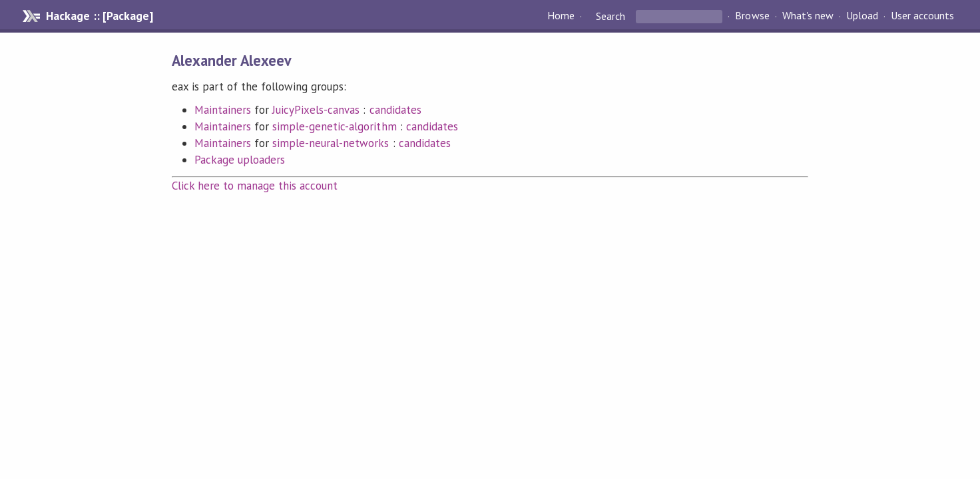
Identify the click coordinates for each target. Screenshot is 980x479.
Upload (862, 16)
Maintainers (223, 110)
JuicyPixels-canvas (316, 110)
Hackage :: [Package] (99, 16)
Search (611, 16)
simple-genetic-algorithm (335, 126)
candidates (395, 110)
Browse (752, 16)
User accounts (922, 16)
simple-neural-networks (331, 143)
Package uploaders (240, 160)
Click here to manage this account (255, 186)
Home (561, 16)
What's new (808, 16)
